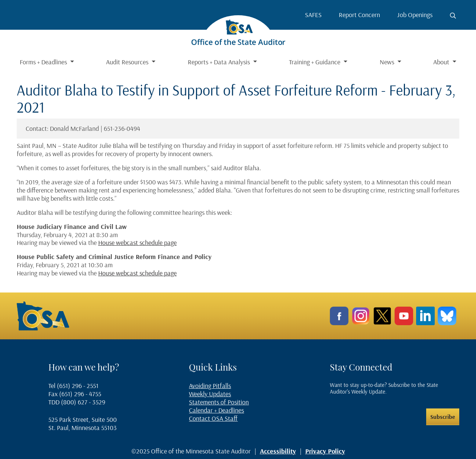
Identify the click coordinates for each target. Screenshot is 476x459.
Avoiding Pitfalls (210, 386)
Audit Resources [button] (128, 62)
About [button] (442, 62)
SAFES (313, 15)
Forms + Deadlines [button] (44, 62)
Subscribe (443, 417)
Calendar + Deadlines (216, 410)
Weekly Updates (210, 394)
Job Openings (415, 15)
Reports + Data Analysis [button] (220, 62)
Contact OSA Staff (213, 418)
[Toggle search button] (453, 16)
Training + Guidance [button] (315, 62)
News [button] (388, 62)
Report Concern (359, 15)
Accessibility (278, 451)
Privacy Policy (325, 451)
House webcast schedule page (137, 243)
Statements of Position (219, 402)
